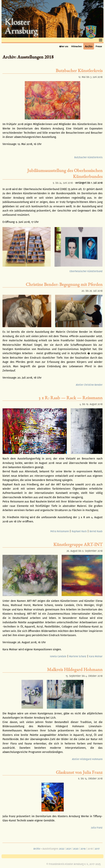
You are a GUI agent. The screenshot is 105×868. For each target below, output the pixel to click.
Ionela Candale (58, 656)
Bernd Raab (96, 531)
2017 (97, 849)
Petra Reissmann (60, 531)
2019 (83, 849)
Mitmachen (76, 46)
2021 (69, 849)
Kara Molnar (96, 656)
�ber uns (64, 46)
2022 (62, 849)
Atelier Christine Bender (89, 385)
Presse (99, 46)
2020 (76, 849)
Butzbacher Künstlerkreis (88, 157)
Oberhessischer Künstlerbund (86, 271)
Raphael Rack (79, 531)
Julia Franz (97, 828)
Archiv (89, 46)
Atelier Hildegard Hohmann (87, 759)
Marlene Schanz (78, 656)
